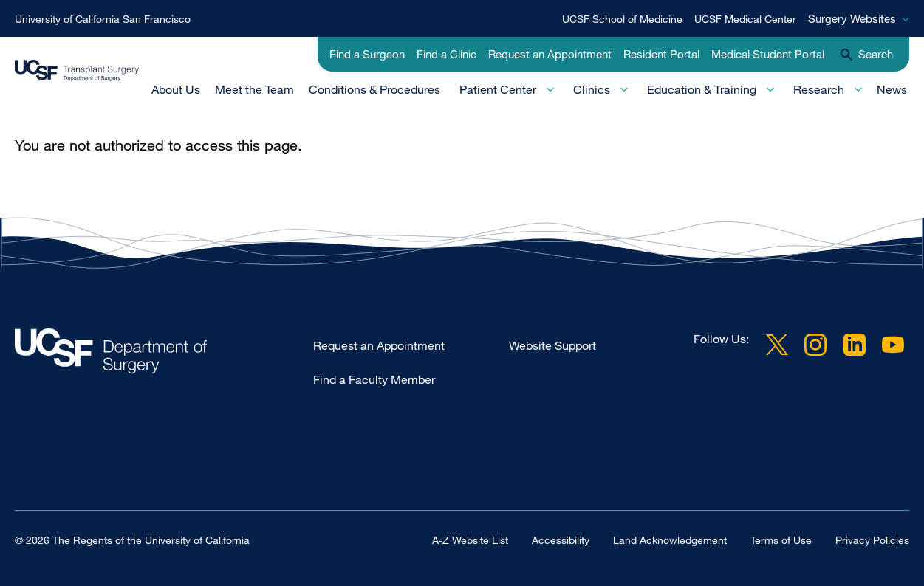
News (892, 89)
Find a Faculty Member (374, 379)
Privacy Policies (872, 540)
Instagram (815, 345)
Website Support (552, 345)
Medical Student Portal (768, 54)
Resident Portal (661, 54)
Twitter (777, 345)
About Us (176, 89)
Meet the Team (254, 89)
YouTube (893, 345)
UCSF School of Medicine (622, 19)
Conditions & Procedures (374, 89)
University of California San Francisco (103, 19)
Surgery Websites (852, 18)
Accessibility (561, 540)
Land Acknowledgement (670, 540)
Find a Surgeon (367, 54)
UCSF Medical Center (745, 19)
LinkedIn (855, 345)
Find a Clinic (446, 54)
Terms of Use (781, 540)
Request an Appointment (550, 54)
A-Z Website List (470, 540)
